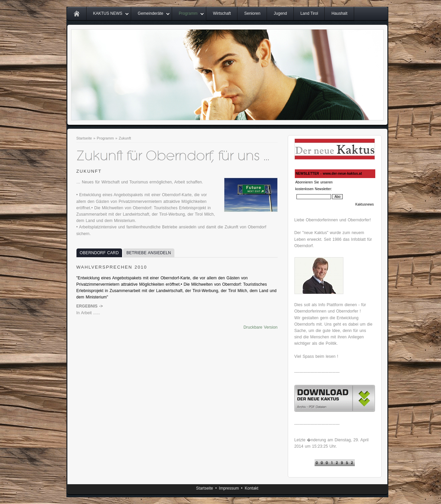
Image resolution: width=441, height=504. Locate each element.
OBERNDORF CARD (99, 253)
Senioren (252, 13)
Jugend (280, 13)
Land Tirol (309, 13)
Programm (188, 13)
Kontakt (252, 488)
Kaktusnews (365, 204)
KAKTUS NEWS (108, 13)
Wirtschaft (222, 13)
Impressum (229, 488)
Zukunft (125, 138)
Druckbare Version (260, 327)
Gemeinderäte (151, 13)
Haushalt (339, 13)
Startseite (84, 138)
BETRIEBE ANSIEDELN (149, 253)
